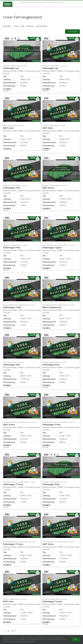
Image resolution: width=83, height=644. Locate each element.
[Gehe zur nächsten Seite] (15, 631)
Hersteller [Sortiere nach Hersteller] (7, 26)
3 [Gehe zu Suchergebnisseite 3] (12, 631)
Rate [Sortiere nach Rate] (22, 26)
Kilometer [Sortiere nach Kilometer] (30, 26)
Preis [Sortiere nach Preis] (17, 26)
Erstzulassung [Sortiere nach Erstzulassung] (41, 26)
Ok (76, 639)
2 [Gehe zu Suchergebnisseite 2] (9, 631)
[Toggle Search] (4, 6)
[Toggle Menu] (11, 6)
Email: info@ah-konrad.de (55, 3)
